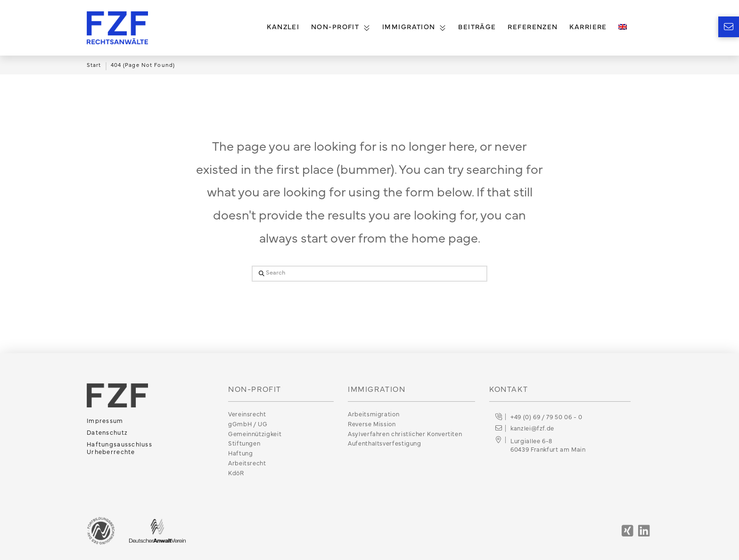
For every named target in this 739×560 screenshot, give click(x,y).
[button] (729, 27)
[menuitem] (622, 28)
